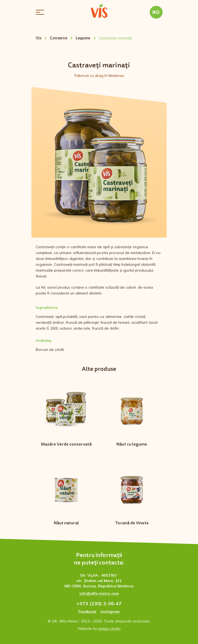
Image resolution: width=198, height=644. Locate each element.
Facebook (87, 612)
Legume (83, 38)
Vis (39, 38)
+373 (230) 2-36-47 (99, 603)
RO (156, 12)
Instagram (110, 612)
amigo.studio (109, 629)
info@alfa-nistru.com (99, 593)
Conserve (58, 38)
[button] (40, 12)
